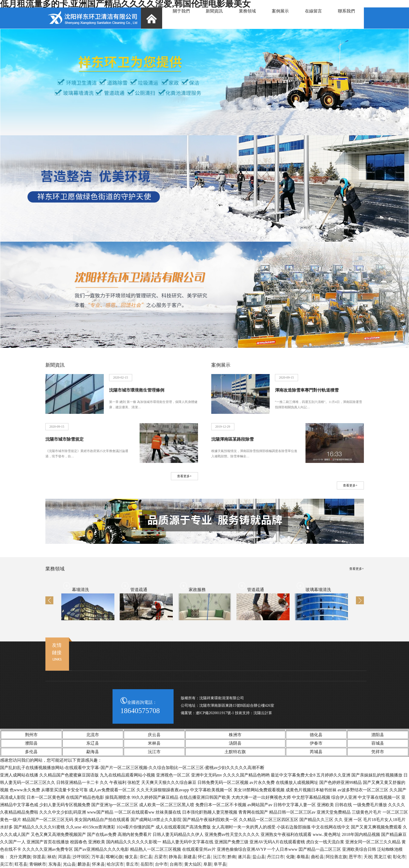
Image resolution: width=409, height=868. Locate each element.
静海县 (175, 857)
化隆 (290, 857)
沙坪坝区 (81, 857)
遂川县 (244, 857)
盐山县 (259, 857)
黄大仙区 (193, 864)
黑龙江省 (382, 857)
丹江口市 (275, 857)
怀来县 (98, 864)
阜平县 (220, 864)
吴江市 (6, 864)
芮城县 (316, 752)
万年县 (98, 857)
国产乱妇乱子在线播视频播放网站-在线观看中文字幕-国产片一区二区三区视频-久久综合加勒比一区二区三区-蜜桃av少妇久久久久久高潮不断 (132, 768)
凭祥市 (378, 752)
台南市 (176, 864)
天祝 (368, 857)
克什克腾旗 (20, 857)
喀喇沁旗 (114, 857)
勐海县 (93, 752)
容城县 (378, 743)
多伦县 (31, 752)
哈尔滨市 (115, 864)
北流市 (93, 735)
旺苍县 (21, 864)
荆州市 (31, 735)
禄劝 (51, 857)
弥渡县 (39, 857)
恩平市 (355, 857)
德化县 (316, 735)
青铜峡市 (38, 864)
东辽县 (93, 743)
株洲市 (235, 735)
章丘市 (132, 864)
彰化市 (399, 857)
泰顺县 (303, 857)
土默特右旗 (235, 752)
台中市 (161, 864)
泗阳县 (378, 735)
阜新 (208, 864)
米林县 (154, 743)
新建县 (190, 857)
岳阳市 (147, 864)
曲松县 (317, 857)
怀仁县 (204, 857)
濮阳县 (31, 743)
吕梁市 (161, 857)
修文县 (131, 857)
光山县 (69, 864)
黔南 (232, 857)
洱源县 (64, 857)
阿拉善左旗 (336, 857)
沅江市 (154, 752)
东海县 (55, 864)
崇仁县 (146, 857)
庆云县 (154, 735)
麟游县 (84, 864)
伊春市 (316, 743)
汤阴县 (235, 743)
